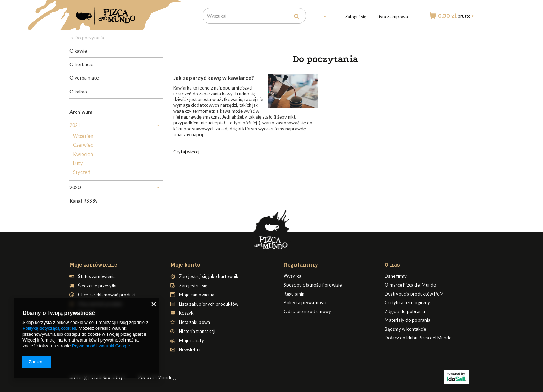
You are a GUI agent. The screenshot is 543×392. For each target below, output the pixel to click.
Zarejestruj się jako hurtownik (209, 276)
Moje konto (185, 265)
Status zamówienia (97, 276)
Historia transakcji (197, 331)
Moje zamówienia (197, 295)
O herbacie (81, 64)
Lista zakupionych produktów (209, 304)
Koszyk (186, 313)
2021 (75, 125)
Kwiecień (83, 154)
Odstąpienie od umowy (307, 312)
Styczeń (82, 172)
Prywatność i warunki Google (101, 346)
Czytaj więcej (186, 152)
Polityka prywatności (305, 303)
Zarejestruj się (193, 286)
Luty (78, 163)
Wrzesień (83, 136)
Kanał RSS (83, 201)
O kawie (78, 51)
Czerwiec (83, 145)
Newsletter (190, 350)
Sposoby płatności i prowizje (313, 285)
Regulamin (294, 294)
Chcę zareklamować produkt (107, 295)
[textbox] (254, 16)
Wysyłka (293, 276)
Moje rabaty (191, 341)
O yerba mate (84, 78)
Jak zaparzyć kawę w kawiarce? (214, 78)
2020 (75, 187)
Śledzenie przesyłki (97, 286)
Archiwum (81, 112)
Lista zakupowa (392, 17)
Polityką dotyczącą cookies (49, 328)
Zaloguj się (356, 17)
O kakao (78, 91)
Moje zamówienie (93, 265)
